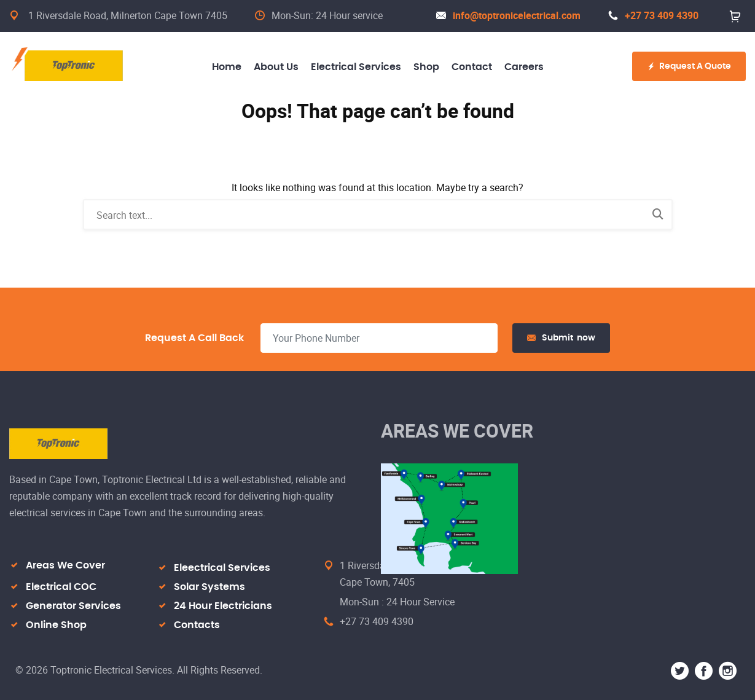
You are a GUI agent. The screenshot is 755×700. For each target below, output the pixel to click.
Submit (561, 338)
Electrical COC (61, 587)
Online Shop (56, 625)
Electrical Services (356, 67)
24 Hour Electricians (223, 606)
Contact (472, 67)
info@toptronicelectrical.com (508, 15)
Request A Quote (689, 67)
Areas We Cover (65, 565)
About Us (276, 67)
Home (227, 67)
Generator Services (73, 606)
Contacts (197, 625)
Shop (426, 67)
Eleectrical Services (222, 568)
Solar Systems (209, 587)
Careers (524, 67)
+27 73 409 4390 (653, 15)
